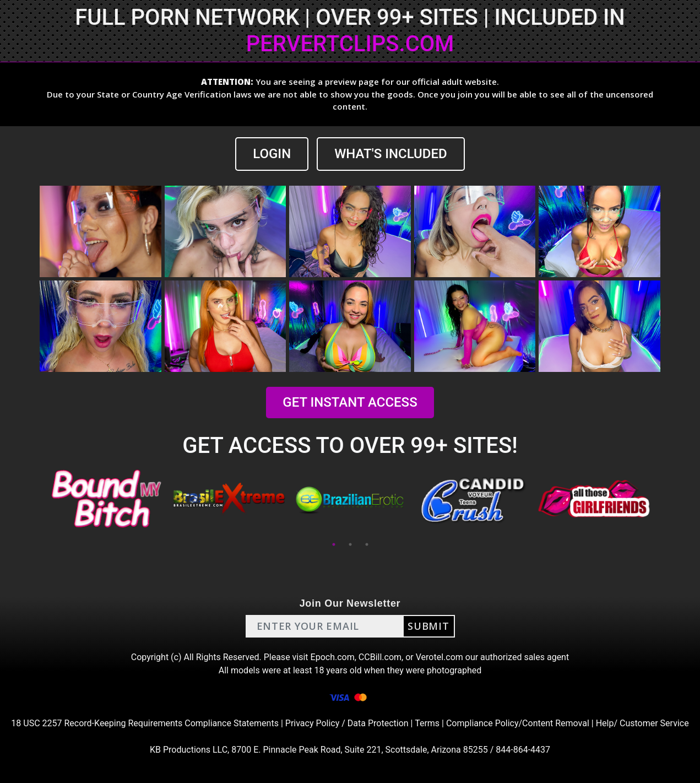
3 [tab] (367, 544)
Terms (427, 723)
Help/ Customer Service (642, 723)
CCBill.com (380, 657)
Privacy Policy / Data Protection (347, 723)
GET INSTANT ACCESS (350, 402)
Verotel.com (439, 657)
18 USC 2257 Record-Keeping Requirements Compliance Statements (145, 723)
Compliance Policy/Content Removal (518, 723)
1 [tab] (334, 544)
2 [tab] (350, 544)
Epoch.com (333, 657)
